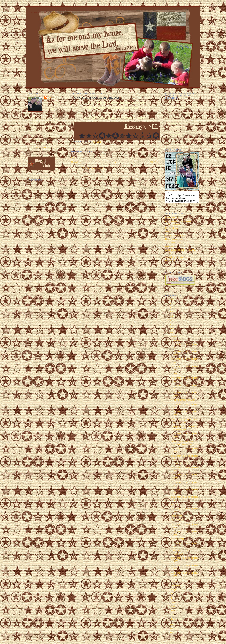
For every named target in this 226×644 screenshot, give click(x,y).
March (174, 613)
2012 (171, 322)
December (176, 339)
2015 (171, 310)
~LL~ (50, 97)
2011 (171, 327)
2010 (171, 331)
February (175, 617)
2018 (171, 301)
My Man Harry (172, 230)
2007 (171, 631)
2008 (171, 626)
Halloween (170, 248)
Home (115, 162)
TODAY (174, 376)
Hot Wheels (170, 263)
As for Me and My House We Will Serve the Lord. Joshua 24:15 (52, 13)
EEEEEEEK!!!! (172, 220)
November (176, 343)
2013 (171, 318)
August (174, 592)
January (175, 621)
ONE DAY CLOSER (179, 465)
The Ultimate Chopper (175, 245)
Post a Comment (78, 158)
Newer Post (76, 162)
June (173, 600)
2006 (171, 635)
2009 (171, 335)
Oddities (169, 234)
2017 (171, 306)
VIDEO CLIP (176, 518)
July (173, 596)
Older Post (154, 162)
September (176, 588)
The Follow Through (174, 259)
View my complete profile (41, 147)
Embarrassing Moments (175, 237)
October (175, 583)
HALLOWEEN (177, 541)
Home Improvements (174, 241)
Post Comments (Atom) (93, 168)
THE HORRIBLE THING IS (183, 402)
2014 (171, 314)
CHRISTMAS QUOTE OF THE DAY (97, 98)
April (174, 609)
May (173, 604)
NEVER (174, 506)
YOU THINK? (177, 522)
